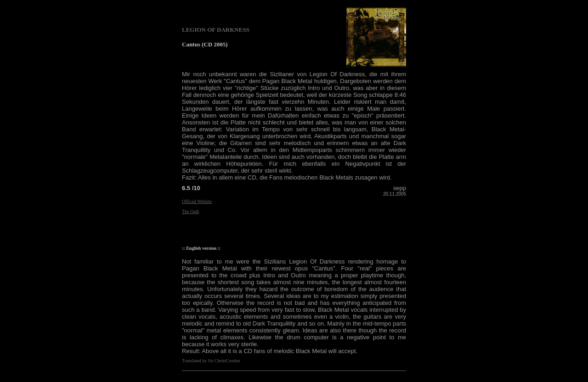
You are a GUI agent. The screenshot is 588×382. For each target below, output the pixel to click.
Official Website (197, 201)
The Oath (191, 211)
